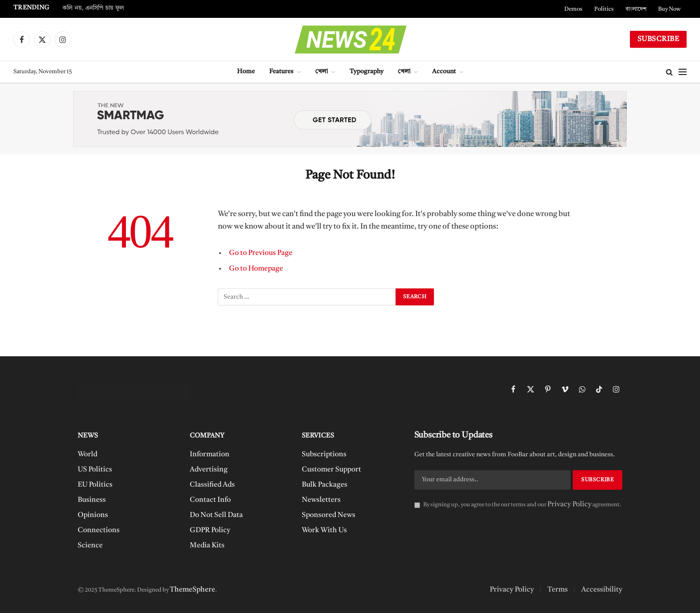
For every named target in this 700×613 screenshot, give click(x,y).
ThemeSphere (192, 590)
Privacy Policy (569, 505)
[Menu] (683, 72)
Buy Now (669, 9)
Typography (367, 72)
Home (246, 72)
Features (281, 72)
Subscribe (658, 39)
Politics (604, 9)
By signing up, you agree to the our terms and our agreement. (518, 505)
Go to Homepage (256, 269)
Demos (573, 9)
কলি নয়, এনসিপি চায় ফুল (93, 8)
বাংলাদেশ (636, 9)
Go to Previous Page (261, 253)
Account (444, 72)
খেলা (321, 72)
